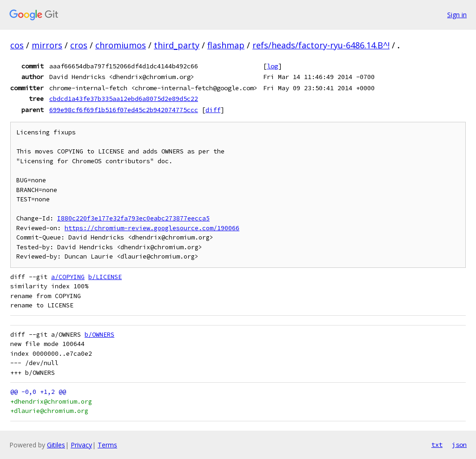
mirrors (47, 45)
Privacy (81, 445)
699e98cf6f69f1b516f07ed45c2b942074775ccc (124, 110)
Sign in (457, 15)
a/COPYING (68, 277)
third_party (177, 45)
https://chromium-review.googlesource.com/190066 (152, 228)
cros (79, 45)
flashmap (226, 45)
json (459, 445)
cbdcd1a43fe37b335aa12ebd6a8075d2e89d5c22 (124, 99)
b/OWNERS (99, 335)
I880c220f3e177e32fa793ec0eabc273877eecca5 (133, 218)
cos (17, 45)
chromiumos (121, 45)
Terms (107, 445)
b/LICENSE (105, 277)
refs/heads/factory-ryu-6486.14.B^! (321, 45)
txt (437, 445)
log (272, 66)
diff (213, 110)
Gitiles (56, 445)
